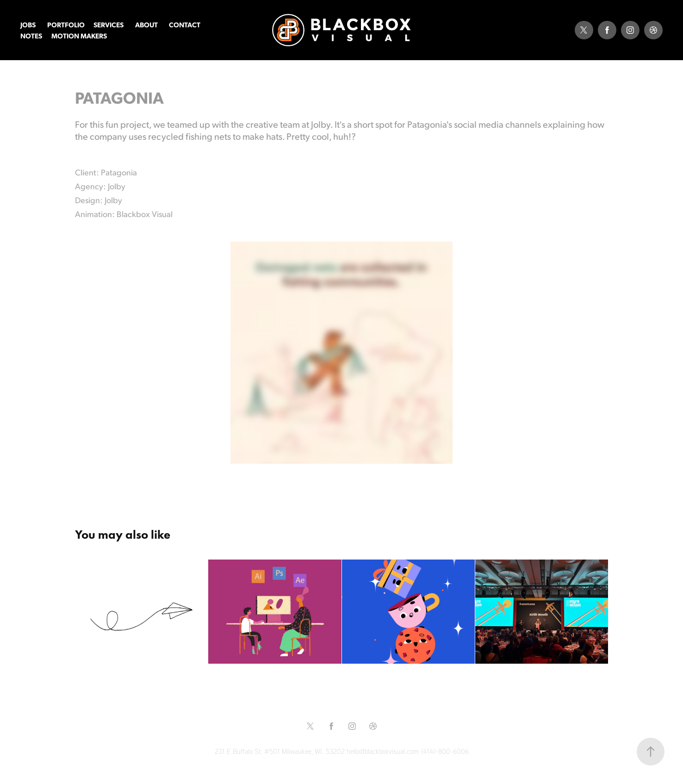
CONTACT (185, 25)
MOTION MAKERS (79, 36)
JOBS (28, 25)
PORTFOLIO (66, 25)
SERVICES (109, 25)
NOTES (31, 36)
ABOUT (146, 25)
